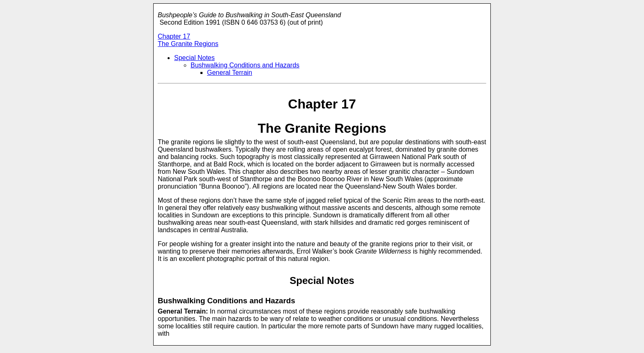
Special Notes (194, 58)
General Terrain (230, 73)
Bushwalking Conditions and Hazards (245, 65)
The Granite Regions (188, 44)
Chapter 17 (174, 36)
